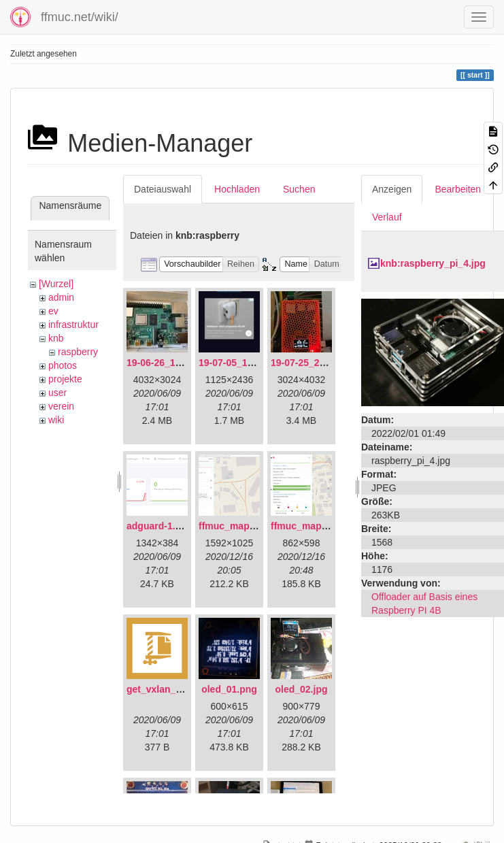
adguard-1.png (159, 526)
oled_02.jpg (301, 689)
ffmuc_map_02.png (314, 526)
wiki (56, 420)
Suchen (299, 189)
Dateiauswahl (163, 189)
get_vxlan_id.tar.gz (169, 689)
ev (53, 311)
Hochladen (237, 189)
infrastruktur (73, 325)
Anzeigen (392, 189)
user (57, 393)
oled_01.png (229, 689)
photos (63, 365)
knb (56, 338)
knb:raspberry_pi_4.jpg (433, 263)
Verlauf (387, 217)
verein (61, 406)
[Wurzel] (56, 284)
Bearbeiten (458, 189)
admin (61, 297)
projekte (65, 379)
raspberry (78, 352)
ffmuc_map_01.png (242, 526)
